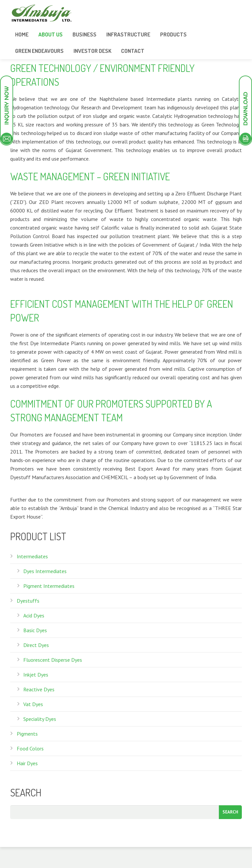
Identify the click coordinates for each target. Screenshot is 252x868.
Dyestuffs (28, 601)
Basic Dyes (35, 630)
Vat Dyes (33, 704)
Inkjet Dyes (36, 675)
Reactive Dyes (39, 689)
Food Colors (30, 748)
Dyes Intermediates (45, 571)
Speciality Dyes (40, 719)
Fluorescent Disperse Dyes (53, 660)
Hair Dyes (27, 763)
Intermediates (32, 556)
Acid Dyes (34, 615)
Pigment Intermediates (49, 586)
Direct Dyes (36, 645)
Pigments (27, 734)
